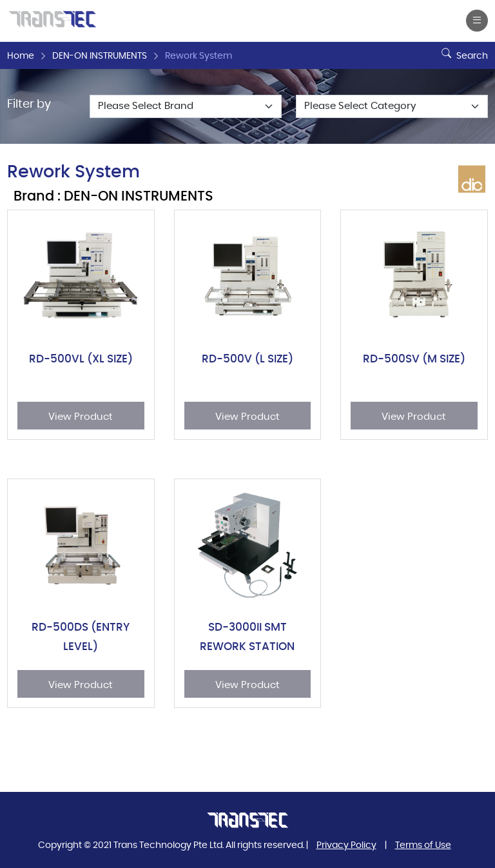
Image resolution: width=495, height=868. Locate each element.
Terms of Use (423, 845)
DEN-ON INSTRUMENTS (100, 56)
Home (21, 56)
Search (463, 51)
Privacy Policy (346, 845)
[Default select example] (186, 106)
